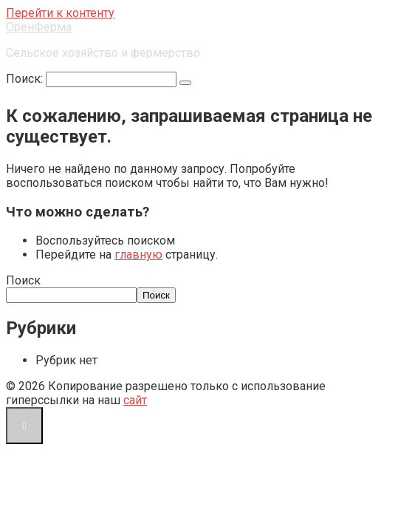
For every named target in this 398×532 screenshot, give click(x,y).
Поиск (23, 280)
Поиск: (26, 79)
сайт (135, 400)
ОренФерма (39, 27)
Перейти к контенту (60, 13)
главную (138, 255)
